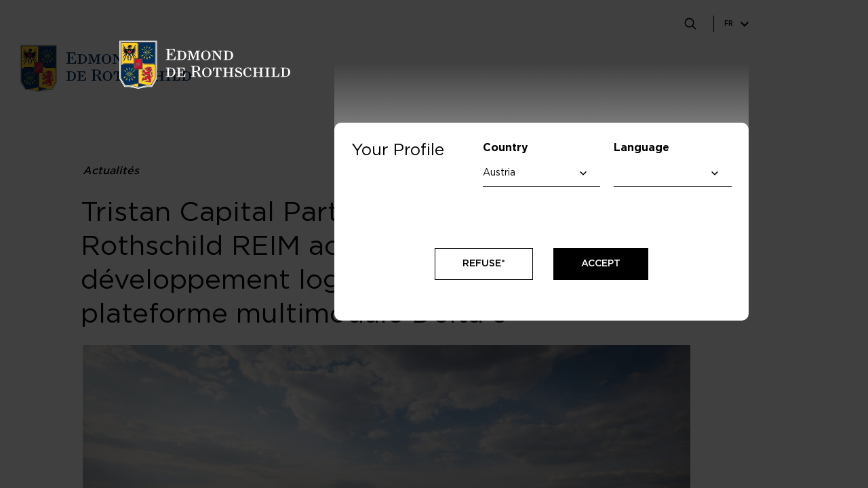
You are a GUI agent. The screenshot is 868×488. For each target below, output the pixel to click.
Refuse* (484, 264)
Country (506, 148)
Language (642, 148)
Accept (601, 264)
